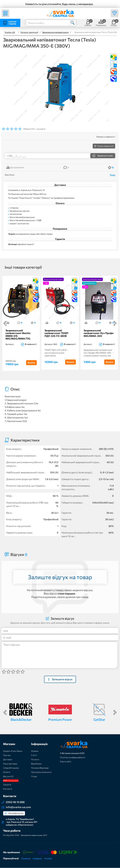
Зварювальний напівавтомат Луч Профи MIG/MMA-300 (99, 333)
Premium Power (60, 720)
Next (115, 324)
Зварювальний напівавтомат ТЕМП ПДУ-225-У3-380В (56, 333)
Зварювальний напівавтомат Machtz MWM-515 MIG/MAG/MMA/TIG (18, 335)
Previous (5, 324)
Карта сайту (66, 762)
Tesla (112, 175)
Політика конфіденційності (73, 757)
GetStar (99, 720)
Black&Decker (21, 720)
